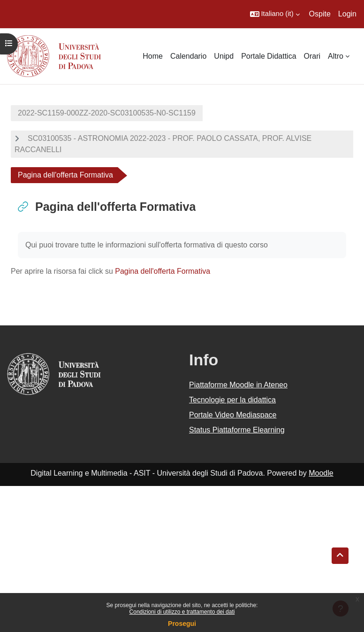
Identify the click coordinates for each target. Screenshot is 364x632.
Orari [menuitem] (312, 56)
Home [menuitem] (153, 56)
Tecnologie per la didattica (232, 400)
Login (347, 14)
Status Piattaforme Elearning (237, 430)
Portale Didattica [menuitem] (269, 56)
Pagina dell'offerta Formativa (163, 271)
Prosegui (182, 624)
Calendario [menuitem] (188, 56)
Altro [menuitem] (336, 56)
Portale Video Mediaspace (233, 415)
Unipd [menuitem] (224, 56)
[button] (275, 14)
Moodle (321, 473)
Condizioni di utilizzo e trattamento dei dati (182, 612)
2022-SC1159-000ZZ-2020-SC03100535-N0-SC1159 (107, 113)
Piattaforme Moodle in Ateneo (238, 385)
